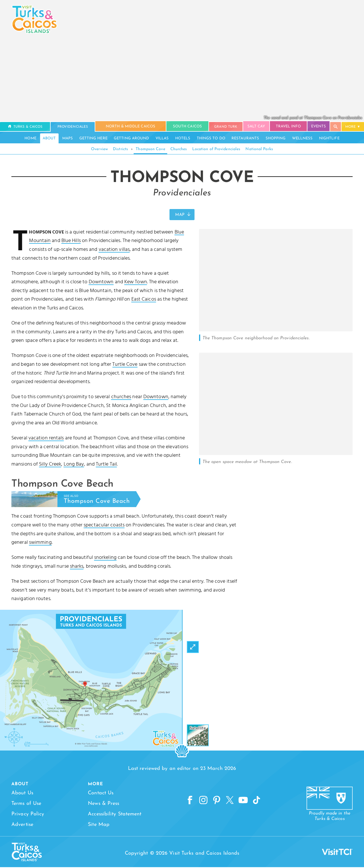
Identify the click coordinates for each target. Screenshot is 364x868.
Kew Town (136, 283)
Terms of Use (26, 804)
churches (121, 398)
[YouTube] (243, 802)
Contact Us (99, 794)
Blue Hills (71, 242)
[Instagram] (201, 802)
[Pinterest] (215, 802)
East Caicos (144, 300)
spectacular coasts (104, 526)
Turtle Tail (106, 465)
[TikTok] (258, 802)
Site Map (97, 825)
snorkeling (105, 558)
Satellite (198, 729)
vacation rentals (46, 439)
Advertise (22, 825)
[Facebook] (187, 802)
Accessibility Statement (113, 815)
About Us (22, 794)
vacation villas (114, 250)
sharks (77, 567)
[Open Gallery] (276, 331)
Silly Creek (50, 465)
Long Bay (74, 465)
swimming (40, 543)
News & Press (102, 804)
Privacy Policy (28, 815)
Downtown (101, 283)
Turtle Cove (125, 365)
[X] (229, 802)
